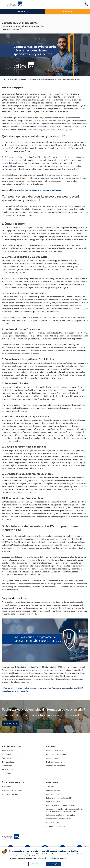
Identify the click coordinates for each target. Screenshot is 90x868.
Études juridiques (8, 762)
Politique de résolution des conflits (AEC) (61, 805)
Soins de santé (7, 766)
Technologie (6, 773)
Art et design (7, 755)
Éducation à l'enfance (10, 758)
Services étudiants (53, 823)
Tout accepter (53, 864)
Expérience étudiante (54, 762)
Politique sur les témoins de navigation (60, 815)
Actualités (22, 79)
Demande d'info (68, 11)
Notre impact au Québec (11, 794)
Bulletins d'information (55, 794)
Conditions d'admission (55, 751)
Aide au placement (53, 791)
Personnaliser (36, 864)
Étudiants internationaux (55, 766)
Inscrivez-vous (22, 11)
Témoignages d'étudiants (56, 826)
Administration (7, 751)
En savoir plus (11, 723)
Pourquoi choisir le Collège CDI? (13, 791)
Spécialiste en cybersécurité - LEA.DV (53, 127)
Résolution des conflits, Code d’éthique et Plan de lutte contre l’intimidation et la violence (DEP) (66, 810)
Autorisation (6, 787)
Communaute (12, 79)
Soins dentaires (7, 769)
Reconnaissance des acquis (56, 755)
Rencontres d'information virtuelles (59, 819)
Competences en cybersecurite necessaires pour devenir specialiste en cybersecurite (54, 79)
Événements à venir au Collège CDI (59, 798)
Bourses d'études (53, 758)
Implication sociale (53, 802)
